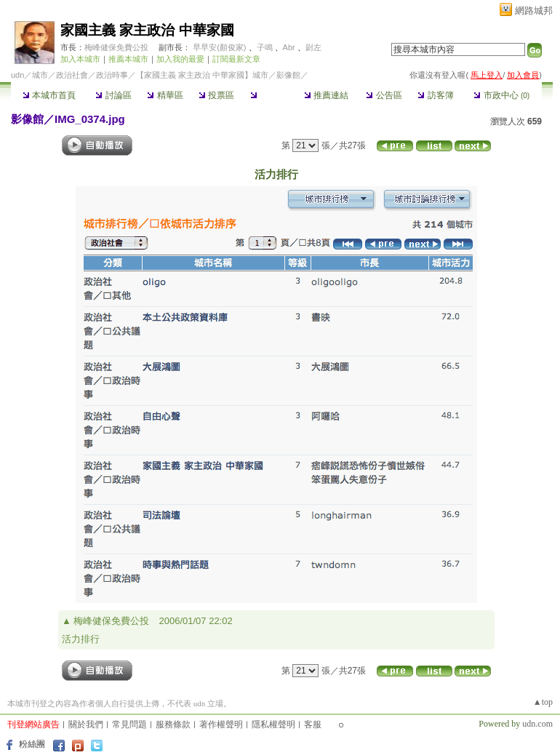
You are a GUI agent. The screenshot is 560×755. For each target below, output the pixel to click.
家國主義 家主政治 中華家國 (147, 30)
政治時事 (112, 75)
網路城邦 (534, 11)
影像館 (268, 95)
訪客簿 (435, 95)
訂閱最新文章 (236, 59)
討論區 (113, 95)
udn (17, 75)
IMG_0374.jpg (90, 119)
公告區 (384, 95)
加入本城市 (80, 59)
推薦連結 (326, 95)
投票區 (216, 95)
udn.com (537, 724)
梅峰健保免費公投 (116, 47)
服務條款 (173, 724)
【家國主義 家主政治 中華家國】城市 (202, 75)
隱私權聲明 (273, 724)
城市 (40, 75)
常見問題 (129, 724)
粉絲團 (32, 744)
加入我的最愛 (180, 59)
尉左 (313, 47)
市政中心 (501, 95)
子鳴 (265, 47)
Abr (289, 47)
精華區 (165, 95)
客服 (313, 724)
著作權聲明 (221, 724)
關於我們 (86, 724)
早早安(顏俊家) (219, 47)
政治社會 (72, 75)
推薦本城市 (128, 59)
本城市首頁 (49, 95)
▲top (543, 702)
